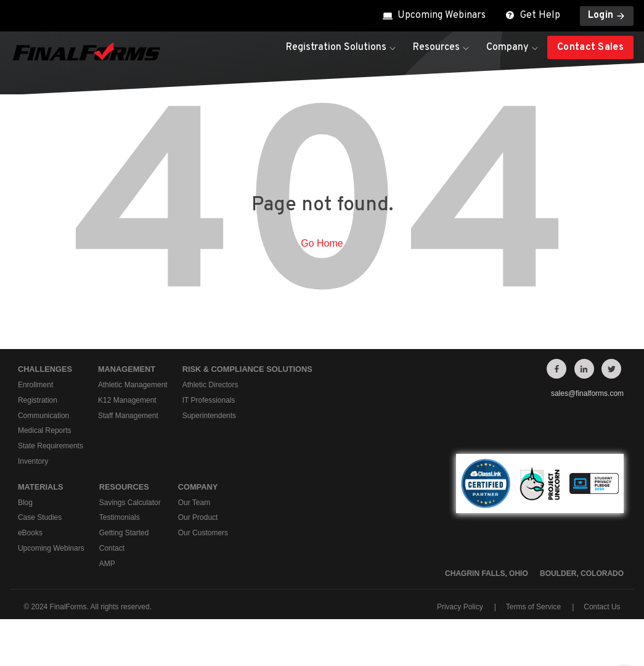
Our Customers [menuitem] (203, 533)
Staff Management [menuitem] (128, 416)
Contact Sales (590, 47)
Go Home (322, 243)
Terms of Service (533, 607)
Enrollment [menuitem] (35, 385)
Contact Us (602, 607)
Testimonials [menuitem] (120, 518)
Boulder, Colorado (582, 573)
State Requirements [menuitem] (51, 446)
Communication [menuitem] (43, 416)
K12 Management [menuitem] (127, 400)
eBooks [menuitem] (30, 533)
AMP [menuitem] (107, 564)
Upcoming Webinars (434, 15)
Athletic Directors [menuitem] (210, 385)
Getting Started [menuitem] (124, 533)
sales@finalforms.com (587, 393)
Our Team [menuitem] (194, 503)
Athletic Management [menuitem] (133, 385)
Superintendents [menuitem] (209, 416)
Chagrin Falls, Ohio (487, 573)
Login (607, 15)
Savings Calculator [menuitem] (130, 503)
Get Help (533, 15)
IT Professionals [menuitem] (209, 400)
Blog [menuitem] (25, 503)
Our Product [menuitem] (198, 518)
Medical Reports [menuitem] (45, 431)
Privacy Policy (460, 607)
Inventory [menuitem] (33, 461)
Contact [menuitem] (112, 548)
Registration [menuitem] (38, 400)
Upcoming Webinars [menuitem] (51, 548)
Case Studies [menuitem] (40, 518)
